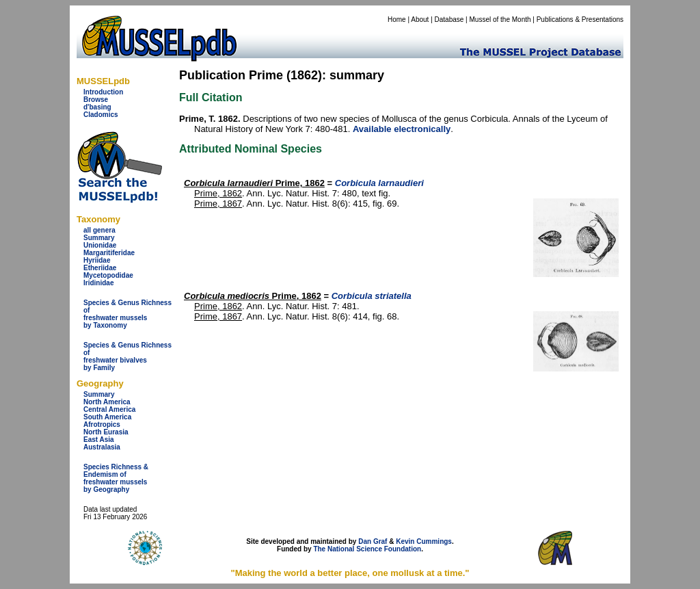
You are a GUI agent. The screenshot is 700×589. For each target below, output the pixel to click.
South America (107, 417)
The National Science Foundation (367, 549)
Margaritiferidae (109, 253)
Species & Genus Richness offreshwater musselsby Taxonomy (127, 314)
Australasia (102, 447)
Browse (96, 100)
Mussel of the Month (500, 19)
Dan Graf (373, 541)
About (420, 19)
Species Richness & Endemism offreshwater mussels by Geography (116, 478)
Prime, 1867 (218, 204)
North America (107, 402)
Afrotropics (102, 424)
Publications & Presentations (580, 19)
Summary (99, 238)
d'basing (97, 107)
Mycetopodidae (108, 275)
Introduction (103, 92)
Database (449, 19)
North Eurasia (106, 432)
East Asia (99, 440)
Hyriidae (97, 260)
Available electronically (402, 129)
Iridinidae (98, 283)
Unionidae (100, 245)
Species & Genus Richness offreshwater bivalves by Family (127, 356)
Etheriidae (100, 268)
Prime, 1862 (254, 183)
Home (397, 19)
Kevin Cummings (424, 541)
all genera (99, 230)
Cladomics (101, 115)
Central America (109, 409)
